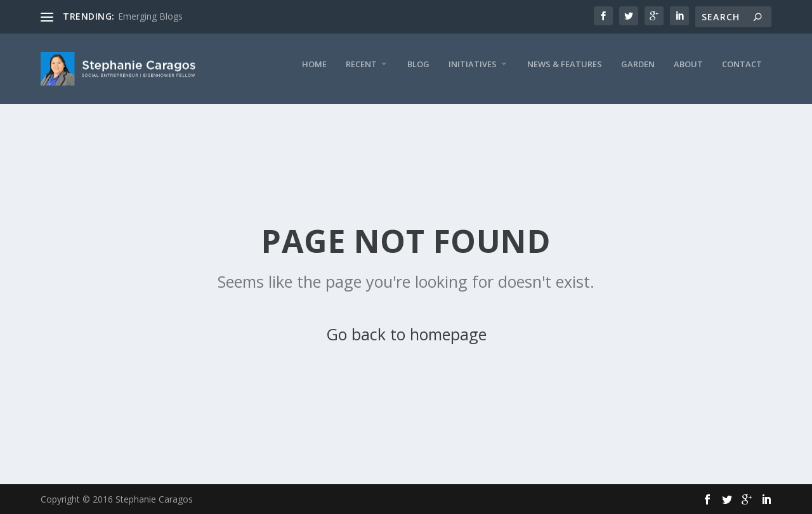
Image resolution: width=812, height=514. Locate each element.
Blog (167, 118)
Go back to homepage (406, 334)
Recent (109, 118)
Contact (490, 118)
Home (62, 118)
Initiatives (221, 118)
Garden (386, 118)
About (436, 118)
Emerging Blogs (150, 16)
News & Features (313, 118)
